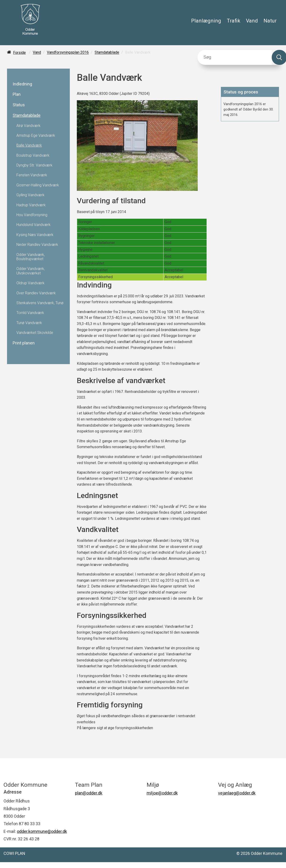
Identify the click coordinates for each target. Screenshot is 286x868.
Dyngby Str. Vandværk (34, 165)
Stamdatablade (107, 53)
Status (19, 105)
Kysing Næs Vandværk (35, 235)
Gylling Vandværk (30, 195)
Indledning (22, 84)
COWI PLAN (14, 853)
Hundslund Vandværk (33, 225)
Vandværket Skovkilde (35, 333)
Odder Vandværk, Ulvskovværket (31, 271)
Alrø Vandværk (28, 126)
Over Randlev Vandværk (36, 293)
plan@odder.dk (89, 793)
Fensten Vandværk (32, 175)
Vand (252, 21)
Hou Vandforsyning (32, 215)
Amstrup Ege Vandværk (36, 136)
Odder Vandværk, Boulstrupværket (31, 257)
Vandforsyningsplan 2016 (68, 53)
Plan (17, 94)
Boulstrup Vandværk (33, 155)
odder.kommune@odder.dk (42, 831)
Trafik (234, 21)
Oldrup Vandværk (30, 283)
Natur (270, 21)
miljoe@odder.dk (162, 793)
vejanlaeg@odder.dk (237, 793)
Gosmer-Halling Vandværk (38, 185)
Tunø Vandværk (29, 323)
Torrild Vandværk (30, 313)
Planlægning (206, 21)
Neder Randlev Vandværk (37, 245)
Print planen (24, 343)
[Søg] (235, 57)
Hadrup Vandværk (31, 205)
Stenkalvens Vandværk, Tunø (40, 303)
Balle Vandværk (29, 145)
